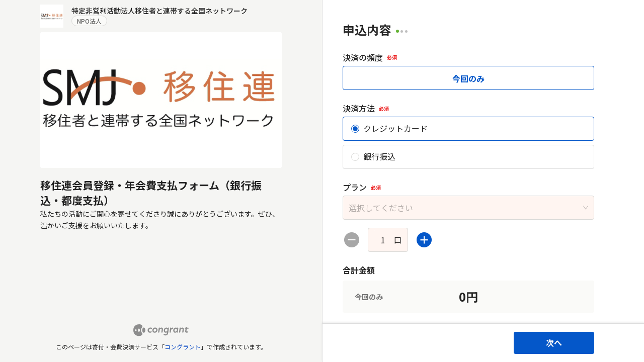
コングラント (183, 347)
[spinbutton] (383, 240)
